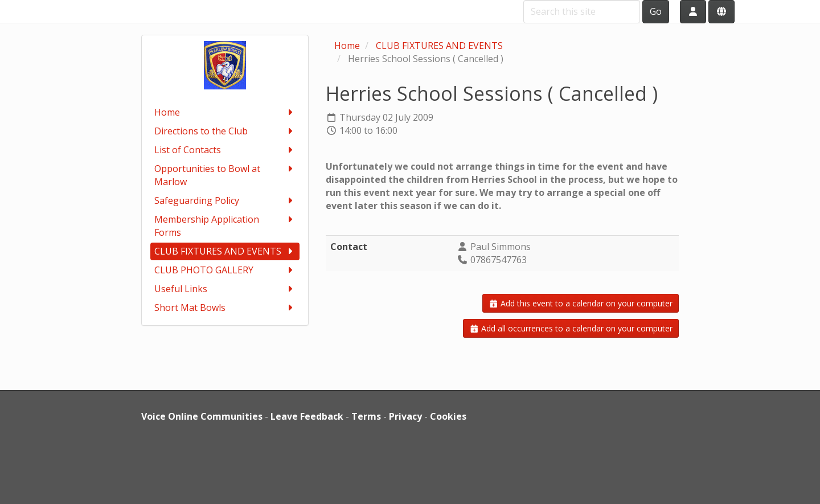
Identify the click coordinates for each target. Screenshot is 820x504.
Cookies (448, 416)
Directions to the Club (225, 131)
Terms (366, 416)
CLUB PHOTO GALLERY (225, 270)
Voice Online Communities (202, 416)
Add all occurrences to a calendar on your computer (571, 328)
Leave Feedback (307, 416)
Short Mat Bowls (225, 308)
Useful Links (225, 289)
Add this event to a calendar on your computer (581, 303)
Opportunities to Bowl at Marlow (225, 175)
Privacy (405, 416)
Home (225, 112)
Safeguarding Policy (225, 201)
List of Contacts (225, 150)
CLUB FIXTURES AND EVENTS (225, 251)
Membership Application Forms (225, 226)
